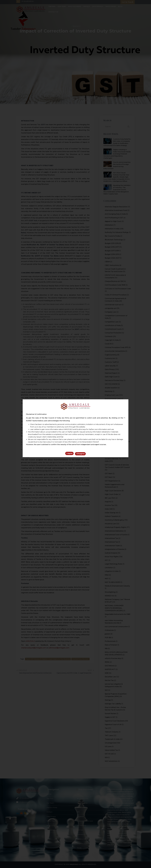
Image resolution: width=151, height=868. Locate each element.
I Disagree (80, 454)
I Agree (69, 454)
